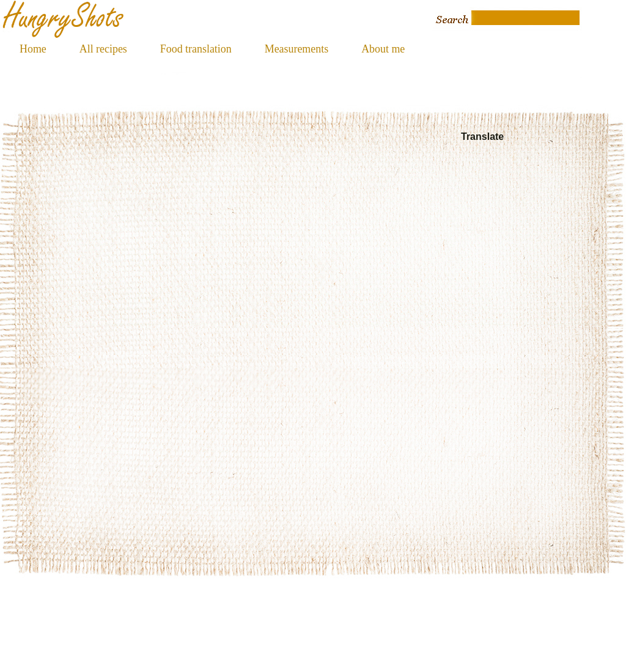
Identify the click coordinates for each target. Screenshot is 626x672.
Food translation (196, 49)
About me (383, 49)
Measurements (296, 49)
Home (33, 49)
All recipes (103, 49)
